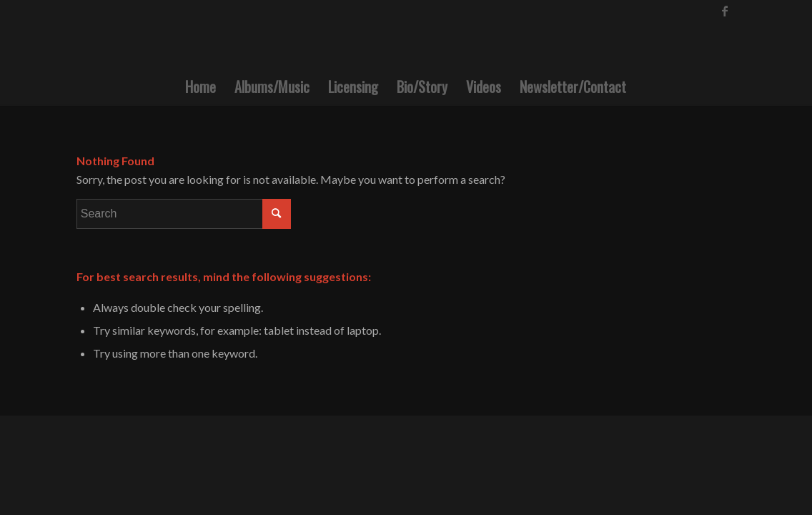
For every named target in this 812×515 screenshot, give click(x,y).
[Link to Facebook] (725, 11)
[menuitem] (200, 87)
